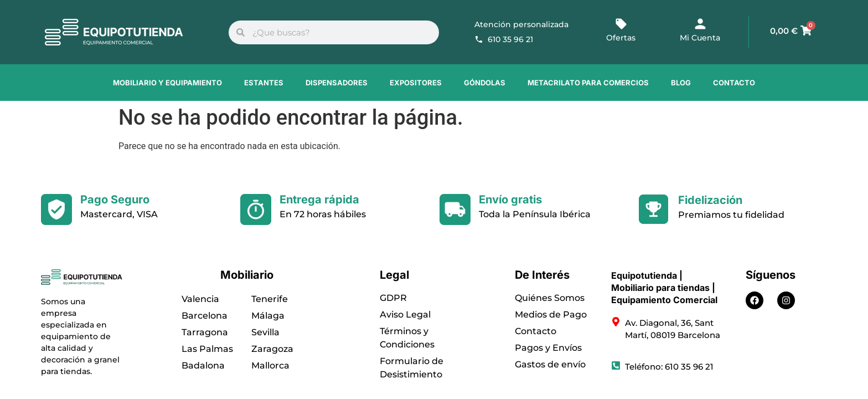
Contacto (734, 83)
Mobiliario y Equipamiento (167, 83)
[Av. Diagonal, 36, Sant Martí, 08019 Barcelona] (616, 322)
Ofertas (621, 38)
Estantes (264, 83)
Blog (681, 83)
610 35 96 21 (510, 39)
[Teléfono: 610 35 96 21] (616, 365)
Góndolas (485, 83)
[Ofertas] (621, 24)
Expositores (416, 83)
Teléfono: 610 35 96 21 (669, 367)
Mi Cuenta (700, 38)
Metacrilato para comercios (588, 83)
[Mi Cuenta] (700, 24)
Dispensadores (337, 83)
